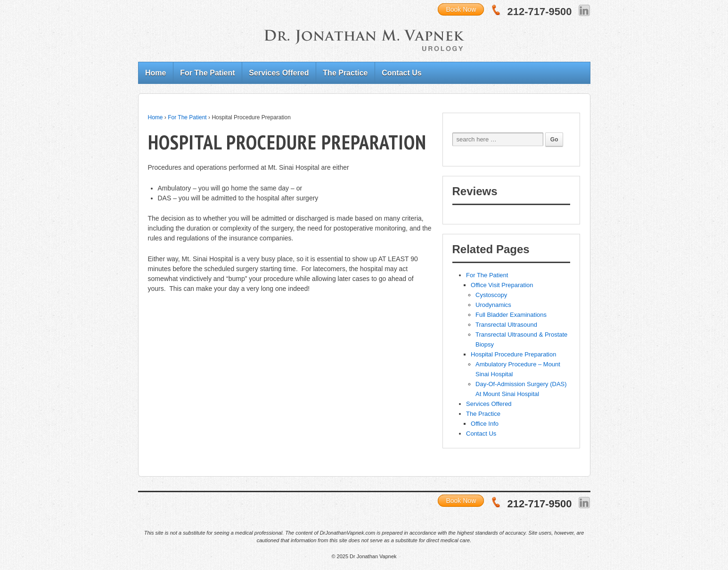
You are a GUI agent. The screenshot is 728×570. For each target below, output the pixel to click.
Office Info (485, 424)
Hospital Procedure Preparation (513, 354)
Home (155, 73)
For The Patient (207, 73)
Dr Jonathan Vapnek (372, 556)
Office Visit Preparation (502, 285)
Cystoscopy (491, 295)
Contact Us (401, 73)
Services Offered (279, 73)
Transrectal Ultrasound (506, 325)
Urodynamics (493, 305)
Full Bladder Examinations (511, 315)
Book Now (461, 9)
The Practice (345, 73)
